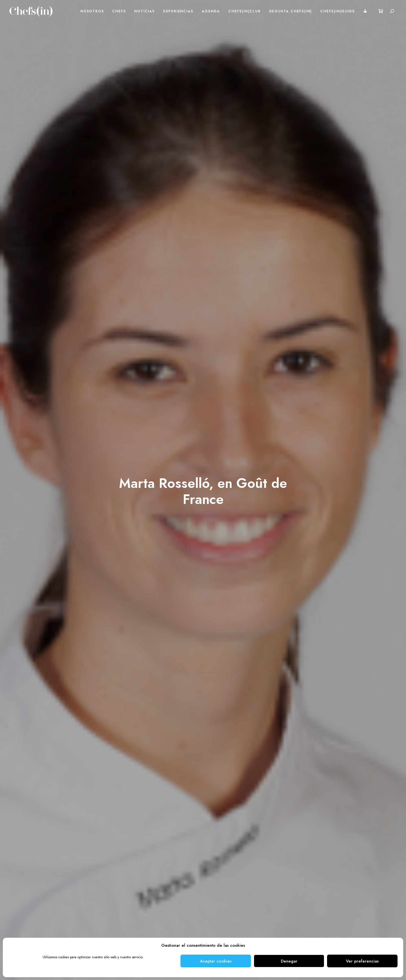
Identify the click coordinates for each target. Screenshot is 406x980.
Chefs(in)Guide (337, 11)
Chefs (119, 11)
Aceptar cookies (216, 961)
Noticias (144, 11)
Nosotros (92, 11)
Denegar (289, 961)
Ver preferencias (362, 961)
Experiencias (178, 11)
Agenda (211, 11)
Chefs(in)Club (244, 11)
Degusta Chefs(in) (291, 11)
